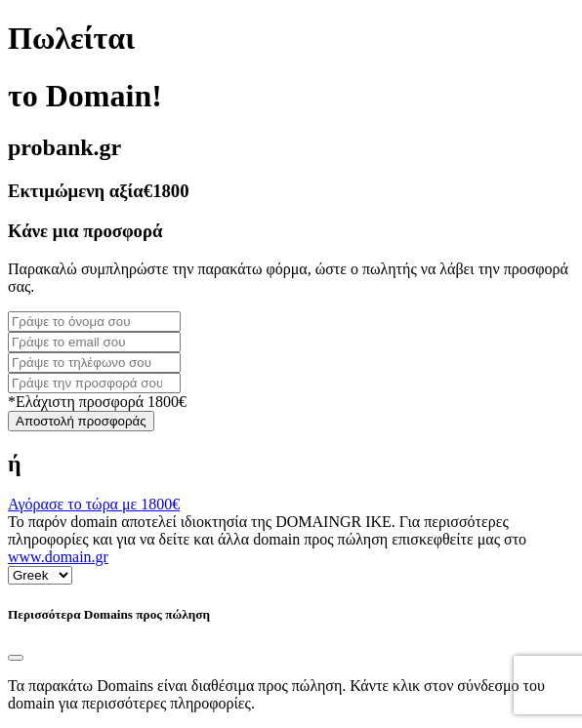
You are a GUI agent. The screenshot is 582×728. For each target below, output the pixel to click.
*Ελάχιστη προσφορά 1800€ (97, 402)
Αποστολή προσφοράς (81, 421)
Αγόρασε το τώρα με (94, 504)
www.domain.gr (58, 557)
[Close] (16, 658)
